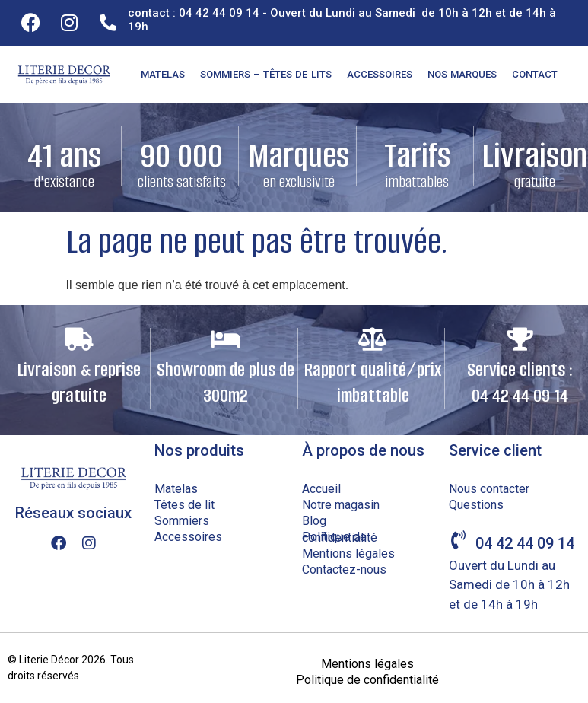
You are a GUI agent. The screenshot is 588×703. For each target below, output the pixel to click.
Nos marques (462, 74)
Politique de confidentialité (340, 537)
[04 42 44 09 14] (458, 540)
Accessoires (380, 74)
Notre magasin (341, 505)
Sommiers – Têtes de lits (266, 74)
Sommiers (182, 521)
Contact (535, 74)
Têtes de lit (184, 505)
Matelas (163, 74)
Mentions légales (348, 553)
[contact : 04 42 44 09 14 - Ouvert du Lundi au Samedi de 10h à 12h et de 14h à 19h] (108, 23)
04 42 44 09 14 (525, 543)
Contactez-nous (344, 569)
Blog (314, 521)
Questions (476, 505)
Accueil (321, 489)
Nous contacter (489, 489)
